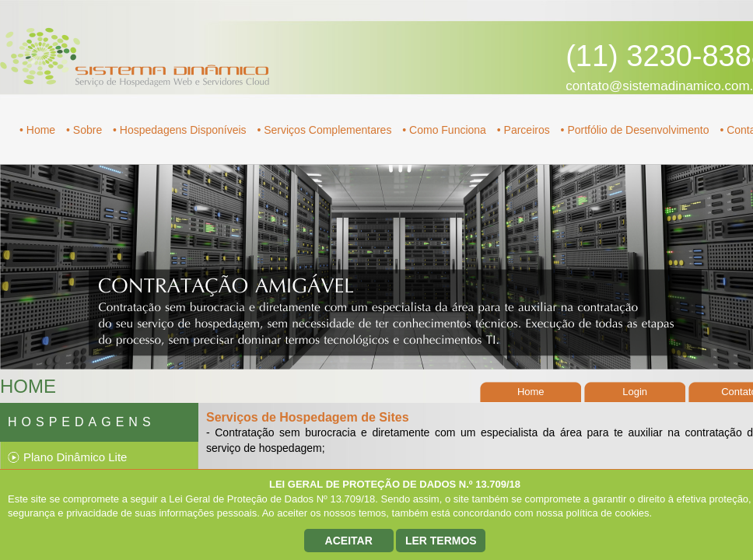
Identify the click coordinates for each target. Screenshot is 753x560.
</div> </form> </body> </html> (376, 280)
